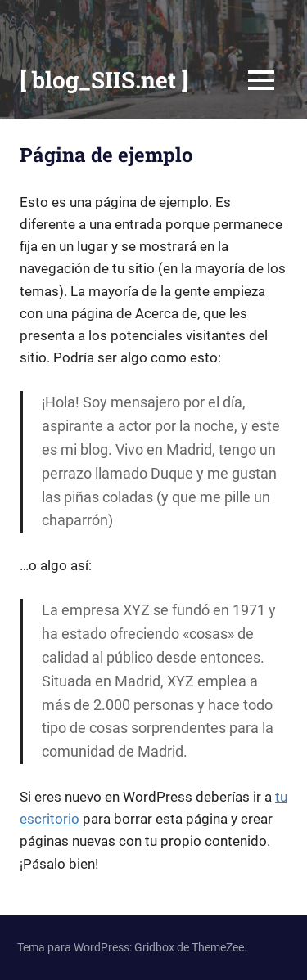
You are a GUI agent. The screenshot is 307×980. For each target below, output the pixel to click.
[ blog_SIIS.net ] (104, 80)
